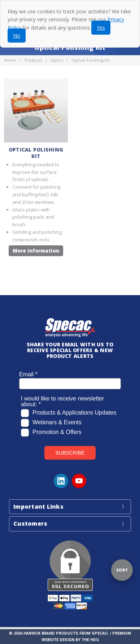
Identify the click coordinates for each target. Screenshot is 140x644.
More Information (36, 251)
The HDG (90, 640)
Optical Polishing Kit (36, 153)
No (17, 36)
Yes (101, 28)
